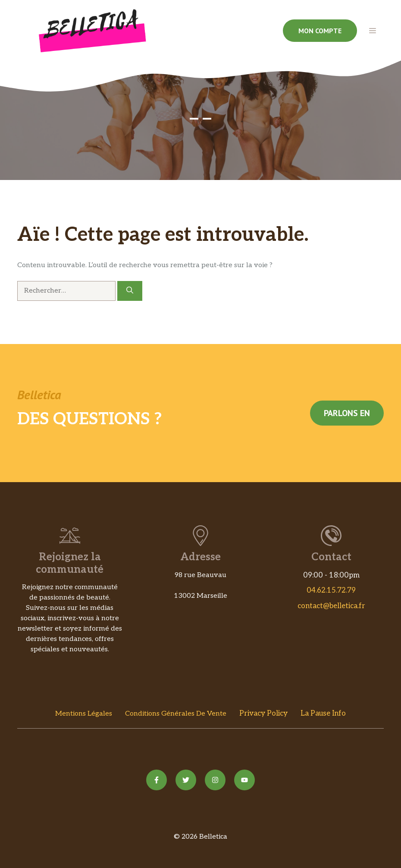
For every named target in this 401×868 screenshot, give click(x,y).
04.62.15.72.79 (331, 590)
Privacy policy (263, 713)
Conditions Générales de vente (176, 714)
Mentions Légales (84, 714)
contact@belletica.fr (331, 606)
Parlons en (347, 413)
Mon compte (320, 31)
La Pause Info (323, 713)
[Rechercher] (130, 291)
